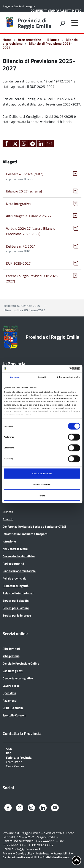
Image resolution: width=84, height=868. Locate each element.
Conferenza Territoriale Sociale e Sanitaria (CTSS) (34, 526)
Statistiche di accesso (56, 857)
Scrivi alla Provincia (19, 757)
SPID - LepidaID (13, 708)
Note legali (43, 853)
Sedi (9, 749)
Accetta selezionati (42, 485)
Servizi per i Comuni (16, 608)
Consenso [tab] (15, 377)
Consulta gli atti (13, 671)
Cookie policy (24, 853)
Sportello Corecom (14, 715)
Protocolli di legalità (16, 586)
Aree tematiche (29, 40)
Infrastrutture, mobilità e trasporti (25, 534)
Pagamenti (10, 700)
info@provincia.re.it (28, 849)
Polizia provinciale (14, 578)
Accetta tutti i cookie (42, 474)
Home (7, 40)
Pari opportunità (13, 563)
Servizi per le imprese (17, 615)
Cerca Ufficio (14, 762)
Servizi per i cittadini (16, 601)
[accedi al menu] (75, 23)
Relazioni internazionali (18, 593)
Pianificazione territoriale (19, 571)
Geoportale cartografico (18, 678)
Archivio (8, 512)
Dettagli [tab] (42, 377)
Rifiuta (42, 496)
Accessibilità (62, 853)
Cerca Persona (15, 766)
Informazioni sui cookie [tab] (69, 377)
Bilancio (53, 40)
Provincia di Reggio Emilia (34, 23)
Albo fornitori (11, 649)
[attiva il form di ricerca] (62, 23)
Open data (9, 693)
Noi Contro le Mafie (15, 549)
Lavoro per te (11, 686)
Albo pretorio (11, 656)
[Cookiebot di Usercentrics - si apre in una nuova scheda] (61, 369)
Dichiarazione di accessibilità (21, 857)
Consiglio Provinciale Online (21, 663)
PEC (9, 753)
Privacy (7, 853)
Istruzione (9, 541)
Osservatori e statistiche (19, 556)
